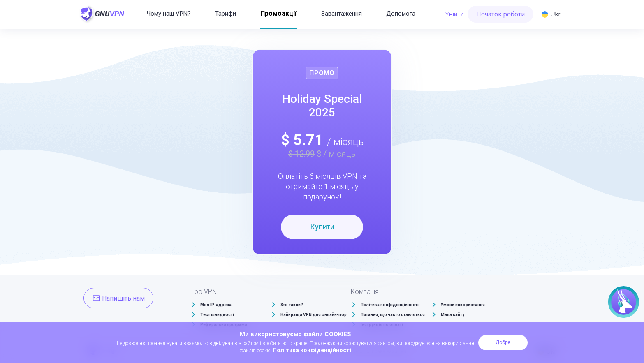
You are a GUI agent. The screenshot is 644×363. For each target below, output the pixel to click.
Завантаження (342, 14)
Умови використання (463, 305)
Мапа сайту (453, 315)
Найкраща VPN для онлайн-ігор (314, 315)
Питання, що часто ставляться (393, 315)
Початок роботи (500, 14)
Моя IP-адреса (216, 305)
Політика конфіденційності (390, 305)
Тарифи (226, 14)
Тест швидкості (217, 315)
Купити (322, 227)
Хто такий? (292, 305)
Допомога (401, 14)
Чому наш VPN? (169, 14)
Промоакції (278, 13)
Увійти (454, 14)
